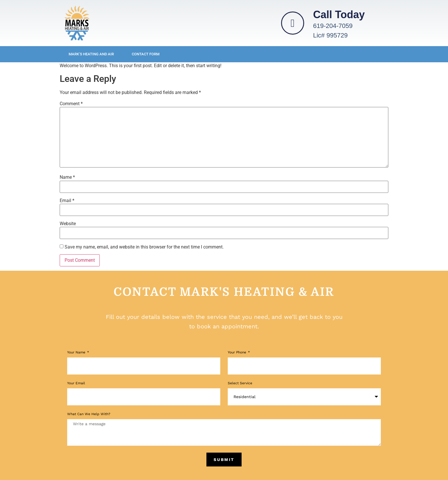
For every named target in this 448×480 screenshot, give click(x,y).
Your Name (77, 352)
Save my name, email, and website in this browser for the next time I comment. (144, 247)
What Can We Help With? (89, 414)
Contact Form (146, 54)
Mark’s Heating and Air (91, 54)
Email (67, 201)
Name (67, 177)
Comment (71, 104)
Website (68, 224)
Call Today (339, 15)
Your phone (238, 352)
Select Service (240, 383)
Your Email (76, 383)
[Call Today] (293, 23)
